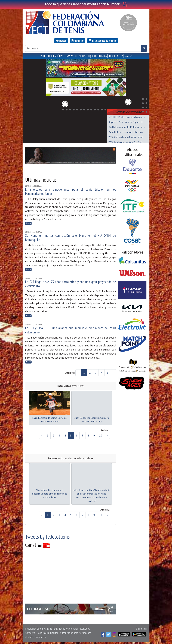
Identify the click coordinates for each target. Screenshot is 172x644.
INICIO (43, 56)
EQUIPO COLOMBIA (97, 56)
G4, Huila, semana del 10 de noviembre (127, 126)
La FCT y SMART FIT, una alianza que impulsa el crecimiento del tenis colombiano (71, 329)
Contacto (30, 632)
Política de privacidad (48, 632)
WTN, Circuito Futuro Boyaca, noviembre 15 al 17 (127, 136)
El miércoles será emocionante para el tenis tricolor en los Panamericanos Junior (71, 191)
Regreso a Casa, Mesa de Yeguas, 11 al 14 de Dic (127, 121)
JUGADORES (114, 56)
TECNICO (79, 56)
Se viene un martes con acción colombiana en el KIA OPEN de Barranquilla (71, 237)
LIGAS (68, 56)
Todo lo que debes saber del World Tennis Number (86, 4)
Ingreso (61, 41)
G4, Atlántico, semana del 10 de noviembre (127, 131)
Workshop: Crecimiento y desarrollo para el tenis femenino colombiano (50, 493)
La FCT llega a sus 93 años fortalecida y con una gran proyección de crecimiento (71, 283)
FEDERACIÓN (54, 56)
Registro (78, 41)
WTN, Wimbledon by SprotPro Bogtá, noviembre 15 (127, 141)
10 (101, 435)
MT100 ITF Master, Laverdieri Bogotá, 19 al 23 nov (127, 116)
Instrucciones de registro (103, 41)
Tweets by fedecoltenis (47, 536)
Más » (28, 223)
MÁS (127, 56)
